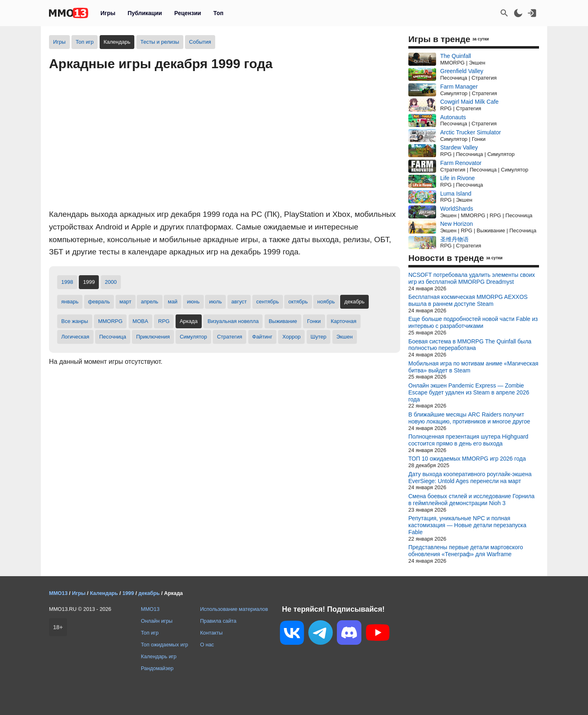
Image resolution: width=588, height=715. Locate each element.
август (239, 302)
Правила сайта (218, 621)
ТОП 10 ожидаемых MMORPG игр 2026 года (467, 459)
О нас (207, 645)
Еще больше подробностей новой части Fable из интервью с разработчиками (473, 322)
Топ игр (85, 42)
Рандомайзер (157, 668)
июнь (193, 302)
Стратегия (229, 337)
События (200, 42)
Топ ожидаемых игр (165, 645)
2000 (111, 282)
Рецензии (188, 13)
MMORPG (110, 321)
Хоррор (291, 337)
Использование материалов (234, 609)
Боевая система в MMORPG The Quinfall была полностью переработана (470, 345)
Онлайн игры (157, 621)
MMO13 (150, 609)
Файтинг (263, 337)
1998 (67, 282)
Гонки (314, 321)
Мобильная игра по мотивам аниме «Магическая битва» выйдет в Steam (473, 367)
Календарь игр (159, 656)
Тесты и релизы (160, 42)
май (173, 302)
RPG (164, 321)
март (126, 302)
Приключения (153, 337)
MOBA (140, 321)
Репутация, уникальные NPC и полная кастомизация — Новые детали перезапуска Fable (467, 525)
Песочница (113, 337)
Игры (108, 13)
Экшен (345, 337)
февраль (99, 302)
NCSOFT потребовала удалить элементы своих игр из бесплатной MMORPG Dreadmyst (472, 278)
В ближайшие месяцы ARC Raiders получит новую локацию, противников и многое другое (469, 418)
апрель (150, 302)
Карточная (344, 321)
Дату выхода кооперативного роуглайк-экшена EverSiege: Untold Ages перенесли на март (470, 478)
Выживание (283, 321)
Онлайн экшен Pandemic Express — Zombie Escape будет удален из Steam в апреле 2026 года (469, 392)
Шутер (319, 337)
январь (70, 302)
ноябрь (326, 302)
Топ (218, 13)
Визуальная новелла (233, 321)
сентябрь (268, 302)
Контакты (211, 633)
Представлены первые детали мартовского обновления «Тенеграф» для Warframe (466, 551)
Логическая (75, 337)
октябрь (298, 302)
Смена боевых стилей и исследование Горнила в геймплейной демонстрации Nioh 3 (471, 500)
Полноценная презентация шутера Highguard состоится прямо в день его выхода (468, 440)
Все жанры (75, 321)
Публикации (145, 13)
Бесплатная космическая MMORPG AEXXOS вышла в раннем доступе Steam (468, 300)
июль (215, 302)
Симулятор (193, 337)
